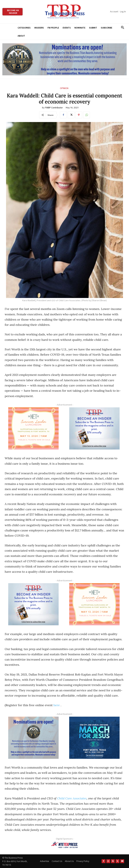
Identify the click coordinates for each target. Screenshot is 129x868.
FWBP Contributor (54, 108)
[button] (123, 28)
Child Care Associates (72, 798)
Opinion (64, 88)
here (57, 705)
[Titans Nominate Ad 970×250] (64, 59)
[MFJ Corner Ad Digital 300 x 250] (94, 738)
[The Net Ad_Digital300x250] (33, 428)
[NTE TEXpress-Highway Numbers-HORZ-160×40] (64, 845)
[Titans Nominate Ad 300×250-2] (33, 738)
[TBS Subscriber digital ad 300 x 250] (94, 428)
